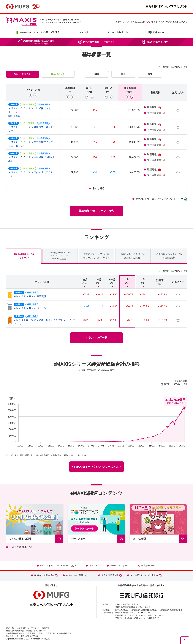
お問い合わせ (122, 22)
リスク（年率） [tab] (60, 256)
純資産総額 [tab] (169, 256)
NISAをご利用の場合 (46, 575)
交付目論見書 (156, 113)
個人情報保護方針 (112, 575)
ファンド (84, 32)
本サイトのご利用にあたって (80, 575)
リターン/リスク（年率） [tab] (96, 256)
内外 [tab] (150, 74)
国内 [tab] (97, 74)
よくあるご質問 (140, 22)
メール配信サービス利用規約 (146, 575)
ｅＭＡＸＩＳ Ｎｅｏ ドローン (30, 308)
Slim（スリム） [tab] (23, 74)
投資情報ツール (156, 32)
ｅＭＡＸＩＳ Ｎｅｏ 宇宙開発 (30, 296)
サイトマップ (158, 22)
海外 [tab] (123, 74)
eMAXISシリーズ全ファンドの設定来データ (161, 199)
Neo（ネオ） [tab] (58, 74)
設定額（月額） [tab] (133, 256)
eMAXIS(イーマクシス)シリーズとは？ (58, 565)
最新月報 (154, 108)
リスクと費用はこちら (21, 547)
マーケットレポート (118, 32)
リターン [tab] (24, 256)
